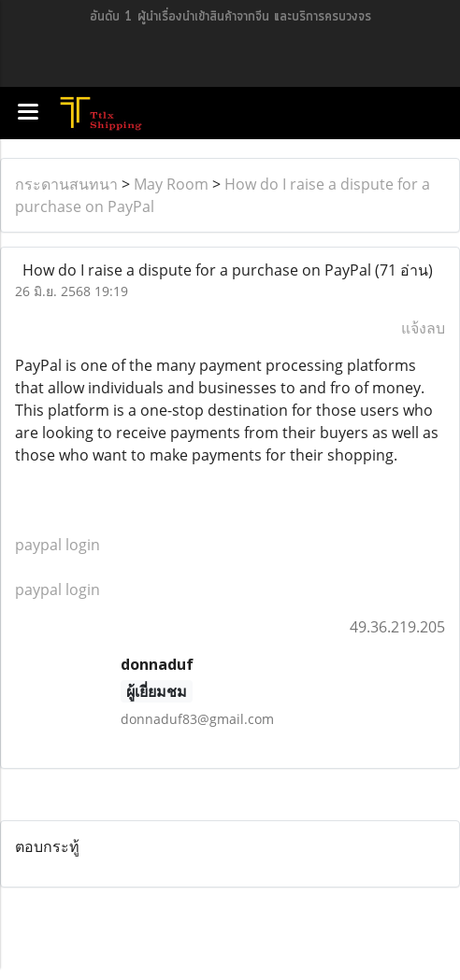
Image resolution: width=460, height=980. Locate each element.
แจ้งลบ (423, 328)
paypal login (57, 545)
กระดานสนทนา (66, 184)
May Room (171, 184)
